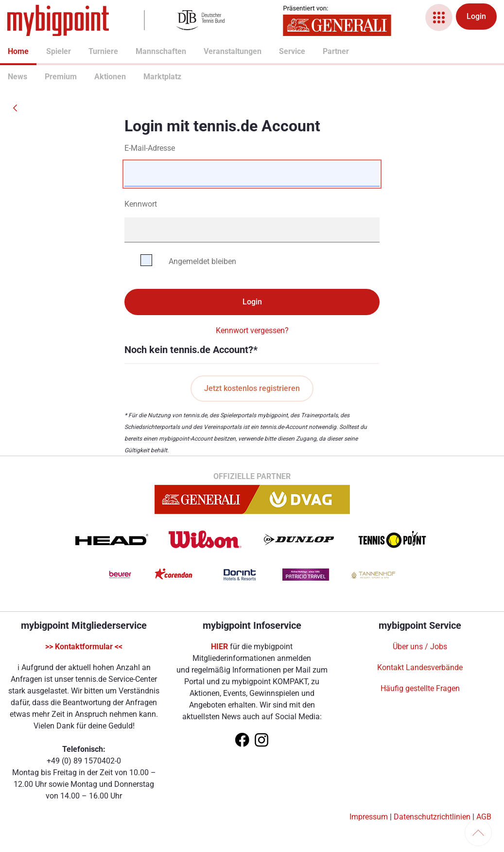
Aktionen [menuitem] (98, 77)
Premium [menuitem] (49, 77)
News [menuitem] (12, 77)
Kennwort (141, 204)
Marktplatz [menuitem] (148, 77)
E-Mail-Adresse (150, 148)
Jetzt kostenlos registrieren (252, 388)
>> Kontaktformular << (84, 647)
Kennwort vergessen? (252, 330)
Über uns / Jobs (420, 647)
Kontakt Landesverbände (420, 667)
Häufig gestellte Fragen (420, 688)
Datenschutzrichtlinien (432, 817)
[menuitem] (8, 53)
